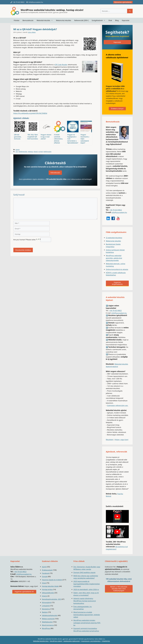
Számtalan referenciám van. (118, 405)
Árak (110, 20)
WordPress (46, 628)
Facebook (46, 573)
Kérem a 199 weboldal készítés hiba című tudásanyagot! (119, 589)
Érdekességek (47, 570)
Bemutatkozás (28, 20)
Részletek (109, 440)
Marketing (46, 609)
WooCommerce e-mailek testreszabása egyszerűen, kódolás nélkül (87, 615)
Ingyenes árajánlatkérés (117, 283)
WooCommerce (48, 625)
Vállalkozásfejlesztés (50, 615)
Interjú (45, 596)
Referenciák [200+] (81, 20)
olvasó (36, 152)
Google (45, 576)
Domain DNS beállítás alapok (84, 572)
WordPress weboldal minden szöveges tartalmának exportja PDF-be (87, 623)
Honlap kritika (47, 589)
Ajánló (18, 150)
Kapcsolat (126, 20)
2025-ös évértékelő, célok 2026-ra (86, 589)
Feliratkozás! (55, 173)
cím (17, 152)
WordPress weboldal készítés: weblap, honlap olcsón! (52, 10)
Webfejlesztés (47, 622)
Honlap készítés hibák (50, 586)
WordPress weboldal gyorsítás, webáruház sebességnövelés (114, 258)
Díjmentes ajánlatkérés (123, 2)
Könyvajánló (47, 602)
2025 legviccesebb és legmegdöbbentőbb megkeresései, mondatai (87, 584)
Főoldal (17, 20)
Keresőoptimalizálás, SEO (52, 599)
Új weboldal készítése (114, 238)
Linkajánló (46, 606)
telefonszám (47, 152)
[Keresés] (130, 11)
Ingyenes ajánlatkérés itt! (24, 592)
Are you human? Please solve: (32, 240)
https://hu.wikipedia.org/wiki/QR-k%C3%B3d (30, 113)
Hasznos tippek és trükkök (52, 580)
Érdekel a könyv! (117, 109)
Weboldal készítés (46, 20)
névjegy (30, 152)
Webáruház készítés (64, 20)
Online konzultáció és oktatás (117, 269)
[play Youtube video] (117, 516)
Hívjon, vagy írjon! (122, 440)
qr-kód (41, 152)
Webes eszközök (48, 619)
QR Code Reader (61, 65)
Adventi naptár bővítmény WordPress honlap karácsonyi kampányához (85, 601)
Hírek (44, 583)
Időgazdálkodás (48, 593)
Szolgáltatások (99, 20)
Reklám (45, 612)
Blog (117, 20)
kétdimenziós (23, 152)
